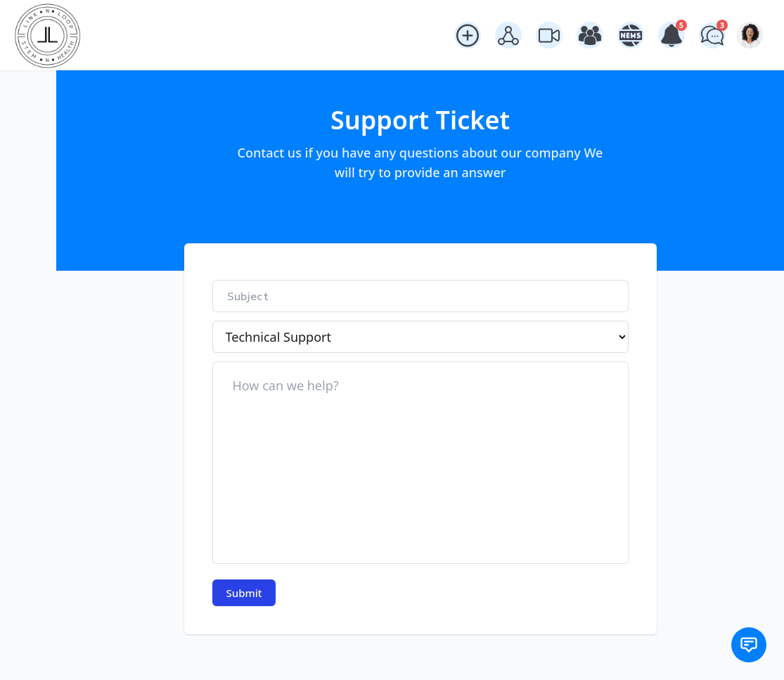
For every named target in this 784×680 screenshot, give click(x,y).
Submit (244, 586)
